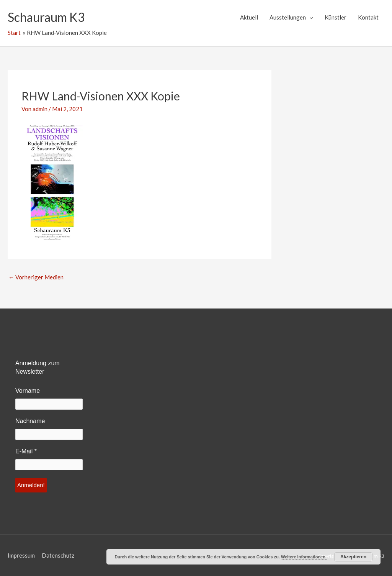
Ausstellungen (288, 17)
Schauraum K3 (46, 17)
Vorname (28, 391)
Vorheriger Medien (36, 277)
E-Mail (26, 451)
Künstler (336, 17)
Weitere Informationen (304, 557)
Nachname (30, 421)
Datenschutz (58, 555)
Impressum (21, 555)
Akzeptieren (353, 557)
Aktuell (249, 17)
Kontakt (368, 17)
